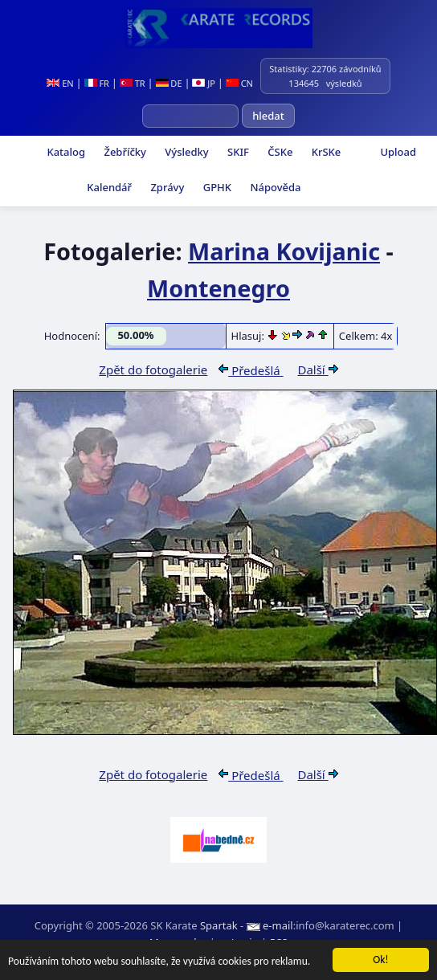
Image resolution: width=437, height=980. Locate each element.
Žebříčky (124, 152)
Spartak (219, 925)
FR (97, 83)
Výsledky (186, 152)
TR (133, 83)
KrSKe (325, 152)
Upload (398, 152)
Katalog (65, 152)
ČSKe (279, 152)
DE (169, 83)
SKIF (237, 152)
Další (317, 370)
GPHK (216, 187)
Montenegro (218, 288)
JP (204, 83)
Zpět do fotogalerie (153, 370)
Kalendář (108, 187)
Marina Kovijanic (284, 251)
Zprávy (166, 187)
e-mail (278, 925)
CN (239, 83)
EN (60, 83)
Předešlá (251, 370)
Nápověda (274, 187)
